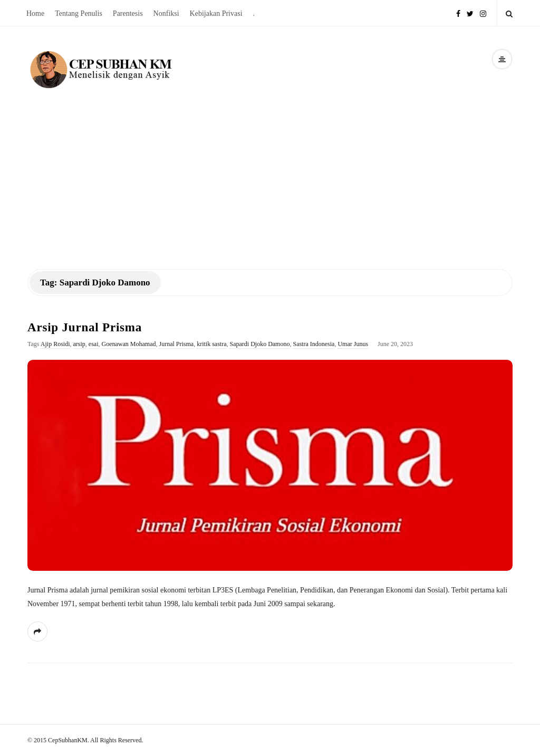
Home (35, 13)
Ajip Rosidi (55, 344)
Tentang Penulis (79, 13)
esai (94, 344)
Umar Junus (353, 344)
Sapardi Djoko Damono (259, 344)
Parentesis (128, 13)
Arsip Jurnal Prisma (85, 327)
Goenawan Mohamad (129, 344)
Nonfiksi (166, 13)
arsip (79, 344)
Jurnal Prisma (176, 344)
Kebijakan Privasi (216, 13)
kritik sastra (211, 344)
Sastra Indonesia (314, 344)
